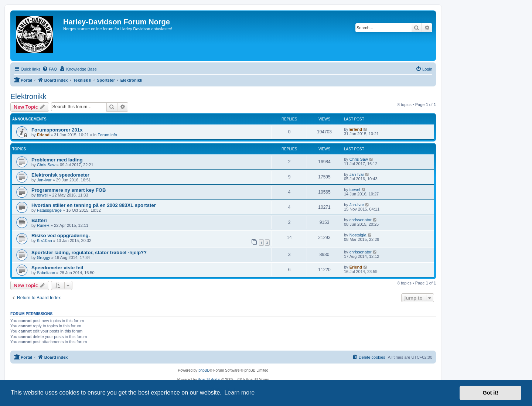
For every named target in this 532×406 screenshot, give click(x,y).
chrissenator (361, 220)
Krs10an (45, 240)
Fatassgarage (49, 210)
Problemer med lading (57, 160)
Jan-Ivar (44, 180)
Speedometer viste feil (57, 268)
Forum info (107, 135)
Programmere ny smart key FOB (69, 190)
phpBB (204, 370)
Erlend (43, 135)
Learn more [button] (239, 393)
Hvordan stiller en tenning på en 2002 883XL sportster (94, 205)
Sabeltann (46, 273)
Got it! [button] (491, 393)
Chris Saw (46, 165)
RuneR (43, 225)
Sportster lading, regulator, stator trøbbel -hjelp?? (89, 253)
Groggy (44, 257)
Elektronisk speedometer (60, 175)
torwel (42, 195)
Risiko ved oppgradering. (61, 236)
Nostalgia (358, 235)
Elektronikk (28, 96)
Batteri (39, 220)
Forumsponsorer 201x (57, 130)
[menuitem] (50, 69)
